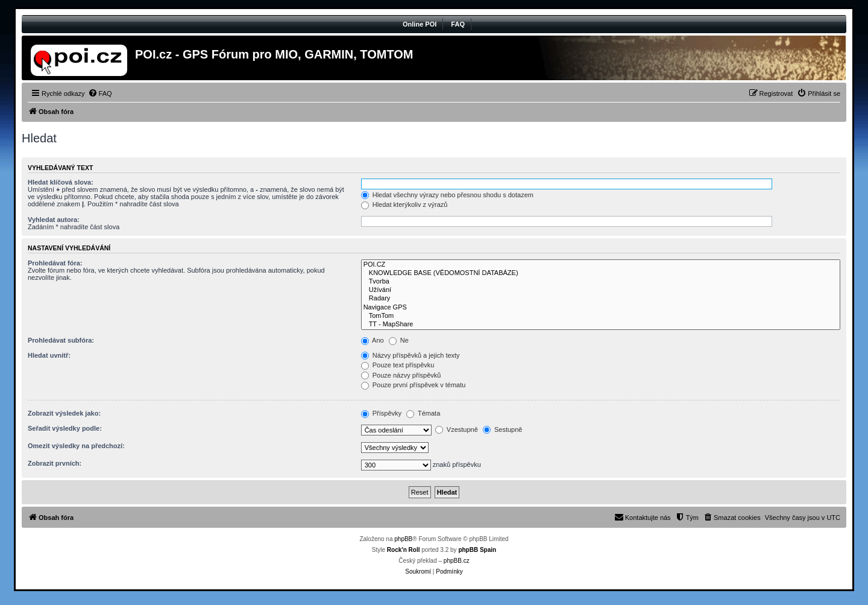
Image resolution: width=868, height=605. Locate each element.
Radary (601, 299)
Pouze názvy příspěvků (401, 375)
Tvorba (601, 282)
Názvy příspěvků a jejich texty (410, 355)
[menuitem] (100, 93)
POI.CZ (601, 265)
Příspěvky (381, 413)
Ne (399, 340)
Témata (423, 413)
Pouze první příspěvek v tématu (414, 385)
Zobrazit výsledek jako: (64, 413)
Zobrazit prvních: (55, 463)
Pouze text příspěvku (398, 365)
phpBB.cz (457, 561)
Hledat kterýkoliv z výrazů (404, 204)
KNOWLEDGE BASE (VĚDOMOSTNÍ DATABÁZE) (601, 273)
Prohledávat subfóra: (61, 340)
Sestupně (503, 429)
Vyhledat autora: (54, 220)
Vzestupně (457, 429)
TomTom (601, 316)
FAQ (458, 24)
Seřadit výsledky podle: (65, 428)
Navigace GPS (601, 308)
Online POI (420, 24)
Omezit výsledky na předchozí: (76, 446)
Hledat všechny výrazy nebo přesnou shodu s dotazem (447, 195)
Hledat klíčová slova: (61, 182)
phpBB (403, 539)
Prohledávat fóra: (55, 263)
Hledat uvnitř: (49, 355)
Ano (373, 340)
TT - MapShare (601, 325)
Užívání (601, 290)
